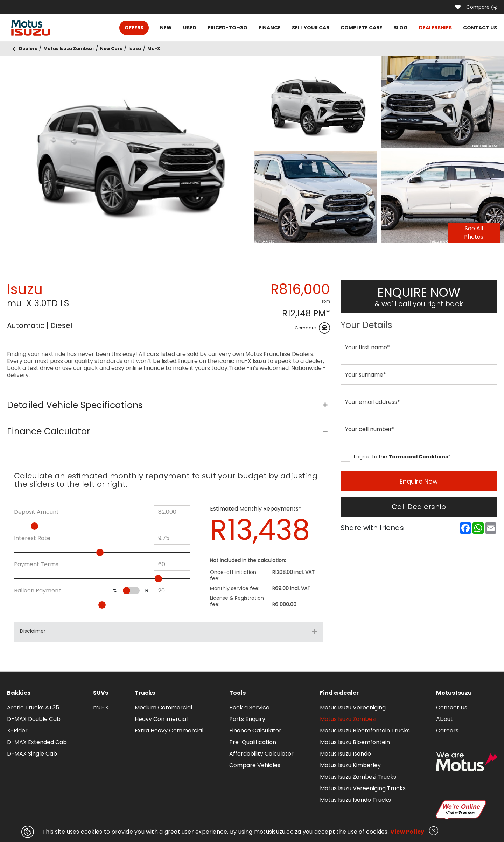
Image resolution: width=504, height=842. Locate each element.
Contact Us (452, 707)
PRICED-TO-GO (227, 28)
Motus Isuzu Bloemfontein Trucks (365, 731)
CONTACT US (480, 28)
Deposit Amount (36, 512)
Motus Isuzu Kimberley (350, 765)
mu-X (101, 707)
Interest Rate (32, 538)
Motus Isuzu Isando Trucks (355, 800)
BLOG (401, 28)
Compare (482, 7)
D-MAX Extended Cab (37, 742)
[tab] (169, 409)
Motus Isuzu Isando (345, 754)
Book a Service (249, 707)
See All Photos (474, 233)
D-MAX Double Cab (34, 719)
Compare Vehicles (255, 765)
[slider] (34, 526)
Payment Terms (36, 564)
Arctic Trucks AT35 (33, 707)
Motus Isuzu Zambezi (348, 719)
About (444, 719)
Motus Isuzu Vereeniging (353, 707)
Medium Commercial (163, 707)
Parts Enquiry (247, 719)
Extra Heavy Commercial (169, 731)
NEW (166, 28)
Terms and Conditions (418, 457)
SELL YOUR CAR (311, 28)
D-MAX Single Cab (32, 754)
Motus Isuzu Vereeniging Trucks (363, 788)
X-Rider (17, 731)
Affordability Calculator (261, 754)
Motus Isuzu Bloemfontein (355, 742)
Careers (447, 731)
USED (190, 28)
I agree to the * (395, 457)
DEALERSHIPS (435, 28)
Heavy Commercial (161, 719)
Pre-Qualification (253, 742)
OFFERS (134, 28)
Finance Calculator (255, 731)
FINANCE (270, 28)
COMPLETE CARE (361, 28)
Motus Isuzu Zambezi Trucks (358, 777)
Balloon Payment (37, 591)
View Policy (407, 832)
